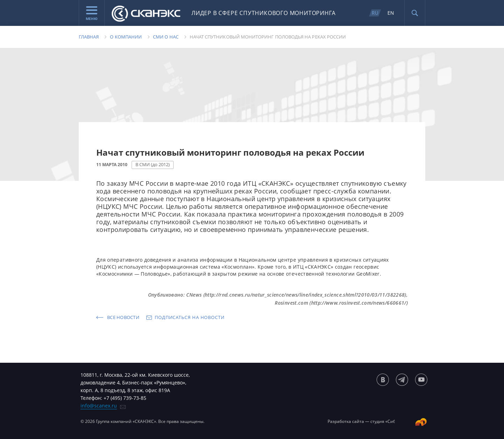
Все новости (123, 317)
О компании (126, 37)
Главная (89, 37)
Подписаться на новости (190, 317)
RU (375, 13)
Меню (92, 14)
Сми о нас (166, 37)
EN (391, 13)
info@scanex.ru (99, 406)
